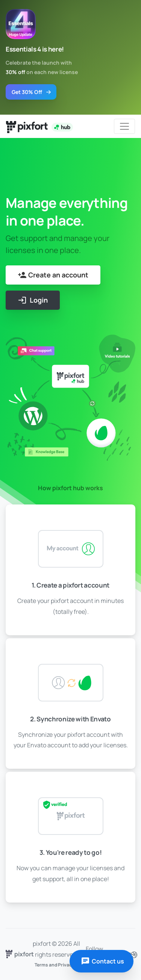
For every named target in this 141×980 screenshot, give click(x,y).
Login (33, 300)
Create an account (53, 275)
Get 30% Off (32, 92)
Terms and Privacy (55, 965)
